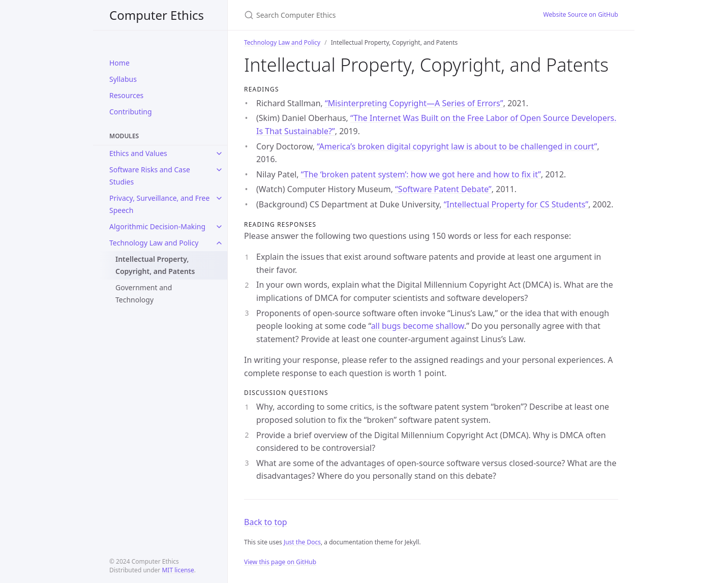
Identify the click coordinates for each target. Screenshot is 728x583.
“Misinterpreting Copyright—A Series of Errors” (414, 103)
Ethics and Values (138, 153)
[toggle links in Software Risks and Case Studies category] (219, 170)
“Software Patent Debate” (443, 189)
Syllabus (123, 79)
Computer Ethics (157, 15)
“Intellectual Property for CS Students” (516, 204)
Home (119, 63)
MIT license (178, 570)
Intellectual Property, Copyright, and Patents (155, 265)
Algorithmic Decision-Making (157, 226)
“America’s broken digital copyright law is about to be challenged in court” (457, 146)
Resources (126, 95)
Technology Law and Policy (154, 243)
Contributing (131, 112)
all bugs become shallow (418, 326)
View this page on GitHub (280, 562)
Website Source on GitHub (581, 14)
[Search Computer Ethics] (364, 15)
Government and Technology (144, 294)
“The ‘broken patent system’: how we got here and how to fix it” (421, 174)
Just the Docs (302, 542)
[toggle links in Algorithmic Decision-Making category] (219, 227)
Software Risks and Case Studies (150, 176)
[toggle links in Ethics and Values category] (219, 154)
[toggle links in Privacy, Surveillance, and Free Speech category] (219, 198)
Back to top (266, 522)
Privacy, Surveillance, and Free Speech (159, 204)
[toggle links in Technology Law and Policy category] (219, 243)
